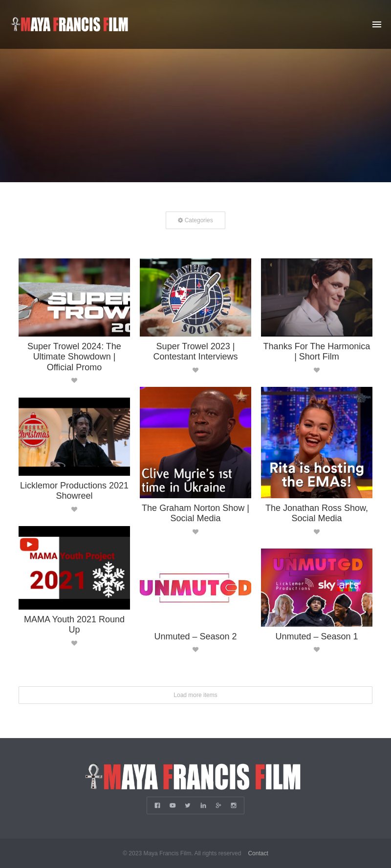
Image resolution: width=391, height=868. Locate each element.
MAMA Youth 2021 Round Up (74, 624)
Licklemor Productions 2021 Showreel (74, 490)
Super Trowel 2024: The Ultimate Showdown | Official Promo (74, 356)
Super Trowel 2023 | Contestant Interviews (195, 351)
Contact (258, 853)
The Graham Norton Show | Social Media (195, 513)
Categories (195, 220)
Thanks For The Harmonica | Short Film (317, 351)
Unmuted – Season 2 (195, 636)
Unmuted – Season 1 (316, 636)
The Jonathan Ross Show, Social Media (317, 513)
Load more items (195, 695)
